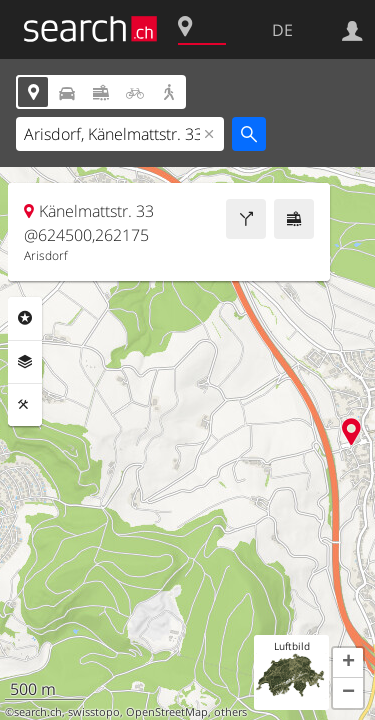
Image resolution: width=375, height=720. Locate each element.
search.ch (38, 712)
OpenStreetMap (167, 712)
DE (282, 30)
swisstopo (94, 712)
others (230, 712)
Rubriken (25, 318)
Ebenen (25, 362)
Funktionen (25, 405)
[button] (348, 663)
